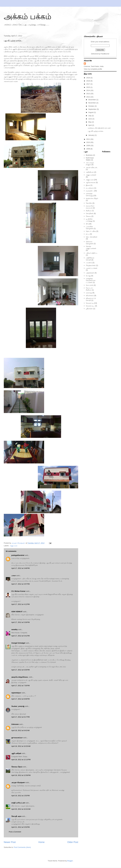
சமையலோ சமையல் (90, 207)
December (92, 100)
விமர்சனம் (90, 295)
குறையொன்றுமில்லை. (20, 677)
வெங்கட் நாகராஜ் (18, 706)
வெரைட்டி (90, 303)
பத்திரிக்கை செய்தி (90, 259)
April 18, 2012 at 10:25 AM (21, 746)
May (90, 122)
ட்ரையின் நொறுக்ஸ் (89, 228)
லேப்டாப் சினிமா (89, 289)
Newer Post (10, 842)
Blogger (70, 861)
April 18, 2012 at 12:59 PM (21, 775)
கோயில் (89, 203)
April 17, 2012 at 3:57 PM (20, 584)
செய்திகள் (90, 213)
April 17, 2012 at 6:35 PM (20, 670)
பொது (88, 276)
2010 (88, 142)
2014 (88, 90)
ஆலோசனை (91, 182)
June (90, 119)
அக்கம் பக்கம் (28, 17)
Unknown (15, 724)
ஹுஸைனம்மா (17, 738)
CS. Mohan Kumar (18, 591)
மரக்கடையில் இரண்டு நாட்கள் (99, 128)
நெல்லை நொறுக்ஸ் (89, 243)
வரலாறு (89, 293)
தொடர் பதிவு (91, 231)
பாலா (14, 576)
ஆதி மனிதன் (16, 753)
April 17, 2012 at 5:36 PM (20, 622)
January (92, 135)
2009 (88, 146)
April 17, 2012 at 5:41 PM (20, 636)
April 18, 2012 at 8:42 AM (20, 730)
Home (42, 842)
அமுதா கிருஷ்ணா (18, 782)
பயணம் (89, 263)
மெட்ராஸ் (89, 285)
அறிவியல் (90, 172)
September (93, 109)
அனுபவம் (13, 546)
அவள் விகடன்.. (92, 167)
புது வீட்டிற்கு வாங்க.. (96, 131)
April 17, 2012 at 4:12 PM (20, 604)
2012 (88, 97)
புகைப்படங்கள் (92, 268)
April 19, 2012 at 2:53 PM (20, 796)
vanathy (14, 629)
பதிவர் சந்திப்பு (92, 253)
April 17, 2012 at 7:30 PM (20, 686)
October (92, 106)
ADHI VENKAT (17, 612)
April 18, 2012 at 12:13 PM (21, 760)
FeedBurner (105, 54)
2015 (88, 87)
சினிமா (89, 211)
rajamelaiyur (16, 693)
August (91, 112)
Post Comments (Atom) (22, 847)
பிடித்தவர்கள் (91, 265)
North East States (90, 159)
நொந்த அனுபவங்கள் (91, 247)
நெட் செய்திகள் (92, 237)
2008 (88, 149)
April (90, 125)
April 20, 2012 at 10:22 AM (21, 809)
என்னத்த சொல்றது (89, 195)
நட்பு (88, 234)
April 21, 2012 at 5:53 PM (20, 827)
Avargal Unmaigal (18, 643)
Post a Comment (15, 832)
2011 (88, 139)
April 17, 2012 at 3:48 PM (20, 568)
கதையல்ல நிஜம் (92, 198)
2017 (88, 84)
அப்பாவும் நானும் (90, 164)
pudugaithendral (18, 555)
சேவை (88, 216)
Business (89, 155)
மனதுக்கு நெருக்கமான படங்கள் (91, 280)
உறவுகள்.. (90, 191)
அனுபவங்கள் (91, 175)
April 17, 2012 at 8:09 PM (20, 699)
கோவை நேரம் (17, 767)
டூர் (87, 224)
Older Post (73, 842)
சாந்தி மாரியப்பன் (18, 803)
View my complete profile (93, 69)
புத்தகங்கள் (90, 273)
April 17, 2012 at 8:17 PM (20, 717)
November (92, 103)
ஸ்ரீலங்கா (89, 309)
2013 (88, 94)
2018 (88, 81)
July (90, 116)
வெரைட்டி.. (90, 306)
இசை (88, 185)
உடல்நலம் (90, 188)
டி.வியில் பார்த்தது (89, 220)
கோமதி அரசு (16, 816)
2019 (88, 78)
